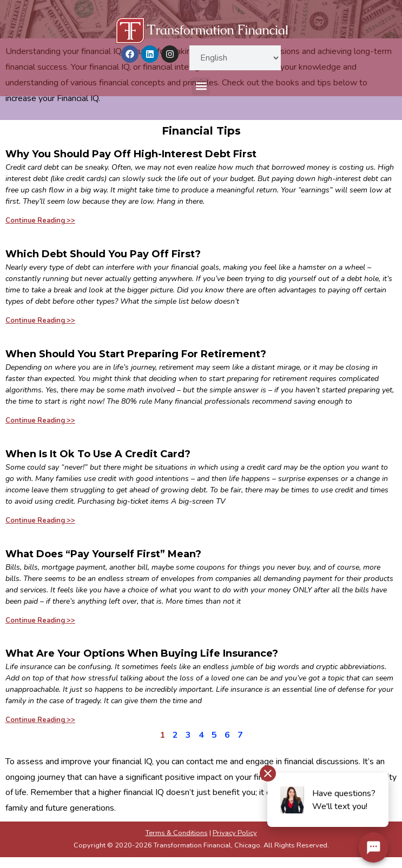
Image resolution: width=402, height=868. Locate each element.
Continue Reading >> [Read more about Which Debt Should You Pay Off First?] (40, 321)
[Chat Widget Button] (373, 847)
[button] (201, 86)
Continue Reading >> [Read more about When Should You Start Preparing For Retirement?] (40, 420)
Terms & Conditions (177, 833)
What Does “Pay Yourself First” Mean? (103, 554)
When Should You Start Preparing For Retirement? (136, 354)
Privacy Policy (235, 833)
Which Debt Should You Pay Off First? (103, 254)
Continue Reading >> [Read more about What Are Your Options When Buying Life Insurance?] (40, 720)
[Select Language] (235, 58)
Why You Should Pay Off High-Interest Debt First (131, 154)
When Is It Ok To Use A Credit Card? (98, 454)
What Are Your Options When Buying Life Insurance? (142, 653)
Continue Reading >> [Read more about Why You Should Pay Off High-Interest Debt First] (40, 221)
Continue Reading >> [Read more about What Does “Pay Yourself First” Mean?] (40, 620)
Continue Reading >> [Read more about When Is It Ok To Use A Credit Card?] (40, 520)
